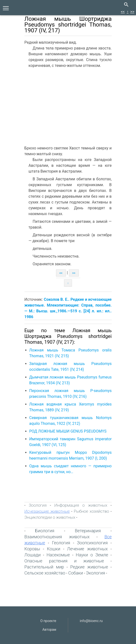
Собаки (76, 573)
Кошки (54, 549)
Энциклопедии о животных (50, 517)
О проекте (48, 621)
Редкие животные (89, 567)
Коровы (32, 549)
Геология (61, 543)
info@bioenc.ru (91, 621)
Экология (96, 573)
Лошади (33, 555)
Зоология (38, 505)
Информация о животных (81, 505)
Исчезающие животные (47, 511)
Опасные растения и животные (64, 561)
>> (132, 12)
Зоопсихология (92, 543)
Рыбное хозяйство (91, 511)
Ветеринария (88, 531)
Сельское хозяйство (45, 573)
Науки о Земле (92, 555)
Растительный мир (44, 567)
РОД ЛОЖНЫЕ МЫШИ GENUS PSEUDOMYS (68, 431)
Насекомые (58, 555)
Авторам (49, 630)
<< (123, 12)
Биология (45, 531)
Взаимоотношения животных (57, 537)
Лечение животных (87, 549)
